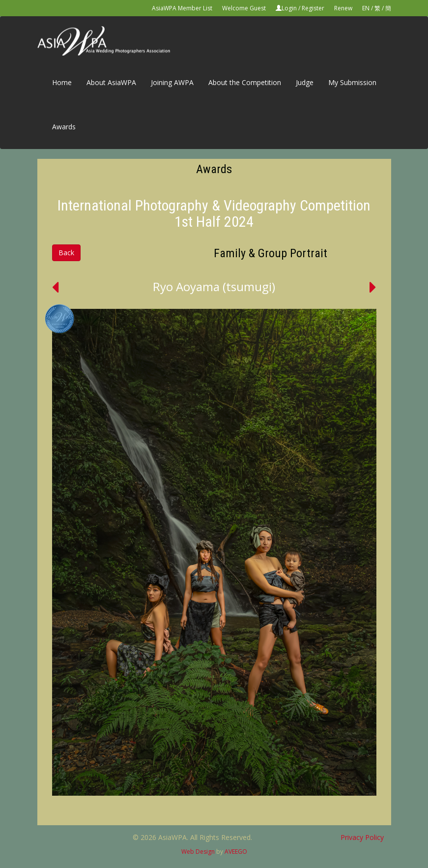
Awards (64, 127)
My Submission (352, 82)
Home (62, 82)
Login (289, 8)
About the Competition (245, 82)
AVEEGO (236, 852)
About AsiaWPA (111, 82)
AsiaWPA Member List (182, 8)
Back (66, 253)
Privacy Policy (362, 837)
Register (313, 8)
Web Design (198, 852)
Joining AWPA (172, 82)
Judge (305, 82)
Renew (343, 8)
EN (366, 8)
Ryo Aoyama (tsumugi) (214, 286)
